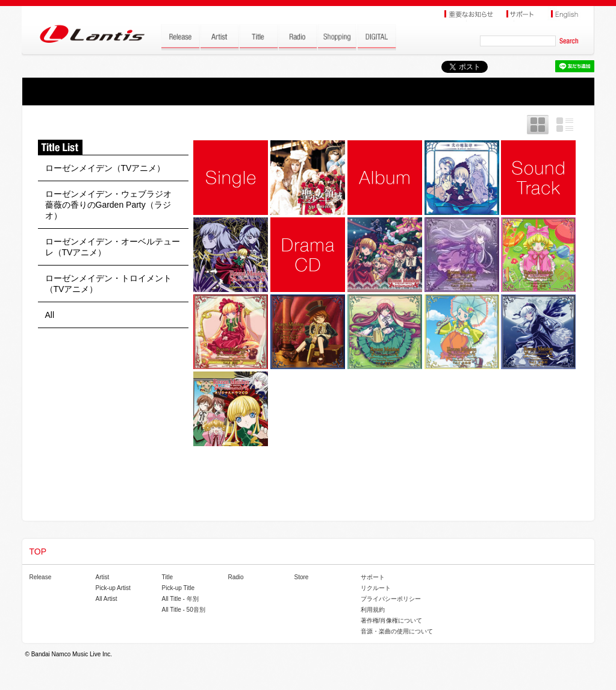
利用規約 (373, 610)
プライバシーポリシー (391, 599)
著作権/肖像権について (392, 620)
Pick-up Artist (113, 588)
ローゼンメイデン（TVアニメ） (105, 168)
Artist (103, 577)
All (50, 315)
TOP (38, 552)
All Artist (107, 599)
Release (41, 577)
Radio (236, 577)
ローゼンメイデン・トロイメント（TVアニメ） (108, 284)
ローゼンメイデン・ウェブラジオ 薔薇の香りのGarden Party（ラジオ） (113, 205)
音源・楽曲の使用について (397, 631)
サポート (373, 577)
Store (302, 577)
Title (168, 577)
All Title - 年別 (180, 599)
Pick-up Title (178, 588)
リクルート (376, 588)
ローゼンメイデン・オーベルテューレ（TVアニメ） (113, 247)
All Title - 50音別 (184, 610)
